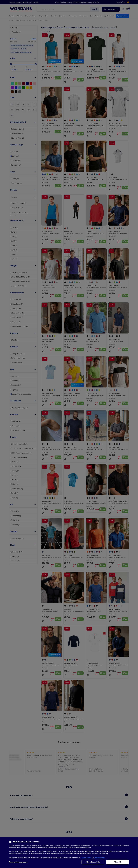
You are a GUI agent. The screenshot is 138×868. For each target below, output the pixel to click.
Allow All (118, 862)
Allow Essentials (93, 862)
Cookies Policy (86, 858)
